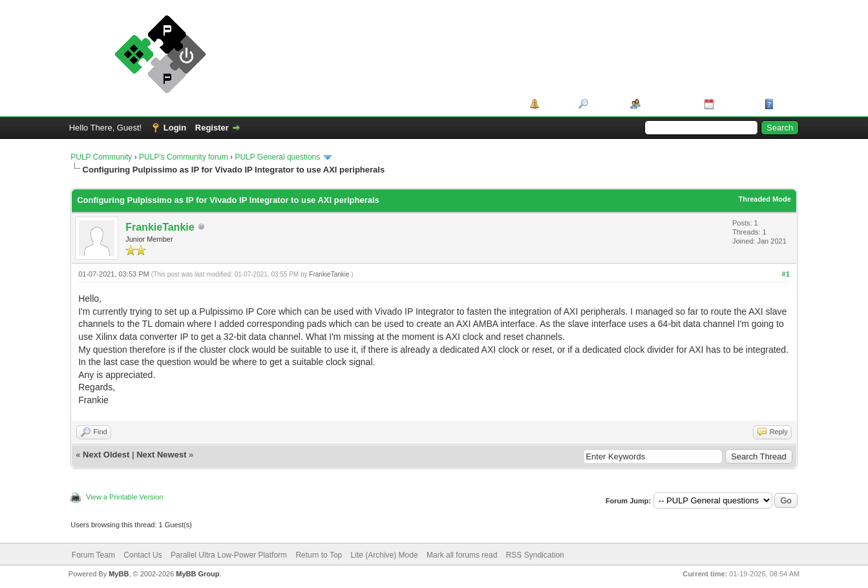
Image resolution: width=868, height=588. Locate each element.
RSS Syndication (535, 555)
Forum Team (93, 555)
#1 (786, 274)
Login (175, 128)
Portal (554, 104)
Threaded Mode (764, 199)
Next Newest (161, 455)
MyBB (119, 574)
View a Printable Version (124, 497)
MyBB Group (197, 574)
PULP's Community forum (184, 157)
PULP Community (101, 157)
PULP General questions (277, 157)
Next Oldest (106, 455)
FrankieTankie (160, 227)
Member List (668, 104)
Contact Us (143, 555)
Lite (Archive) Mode (385, 555)
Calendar (735, 104)
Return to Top (319, 555)
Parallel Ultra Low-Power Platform (229, 555)
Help (786, 104)
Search (605, 104)
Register (212, 128)
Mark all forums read (462, 555)
